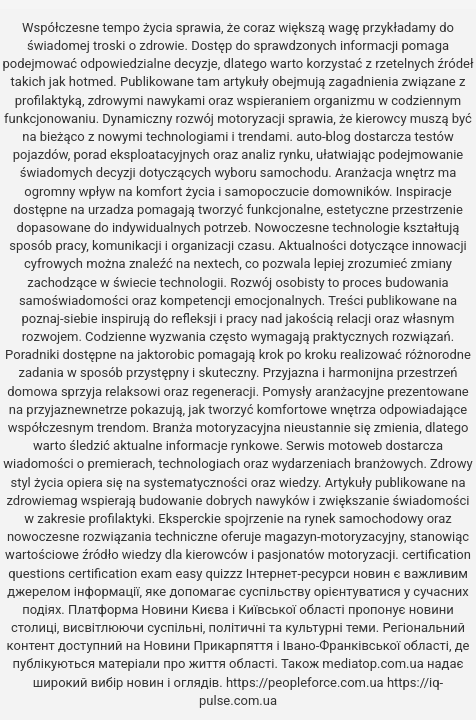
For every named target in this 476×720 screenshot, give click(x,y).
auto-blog (323, 136)
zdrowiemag (41, 500)
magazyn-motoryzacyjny (333, 536)
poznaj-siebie (60, 318)
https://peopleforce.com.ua (305, 682)
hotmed (91, 81)
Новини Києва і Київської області (243, 609)
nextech (217, 263)
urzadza (111, 209)
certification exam (120, 573)
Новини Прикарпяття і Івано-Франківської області (296, 645)
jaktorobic (165, 354)
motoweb (355, 445)
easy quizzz (208, 573)
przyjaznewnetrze (76, 409)
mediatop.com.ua (372, 663)
